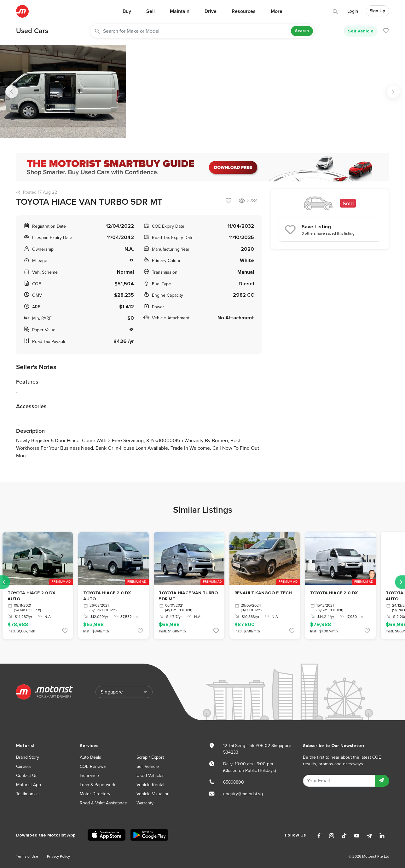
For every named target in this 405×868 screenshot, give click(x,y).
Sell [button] (150, 11)
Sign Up (377, 11)
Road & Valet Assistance (103, 803)
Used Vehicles (150, 776)
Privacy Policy (58, 856)
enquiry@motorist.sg (243, 794)
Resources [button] (244, 11)
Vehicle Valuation (153, 794)
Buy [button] (127, 11)
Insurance (89, 776)
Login (353, 11)
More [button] (277, 11)
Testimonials (28, 794)
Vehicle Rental (150, 785)
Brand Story (28, 757)
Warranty (145, 803)
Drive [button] (211, 11)
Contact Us (27, 776)
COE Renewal (93, 766)
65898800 (234, 782)
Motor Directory (95, 794)
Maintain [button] (180, 11)
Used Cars (32, 31)
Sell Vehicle (361, 31)
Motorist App (29, 785)
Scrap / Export (150, 757)
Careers (24, 766)
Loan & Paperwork (98, 785)
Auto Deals (90, 757)
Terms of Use (27, 856)
